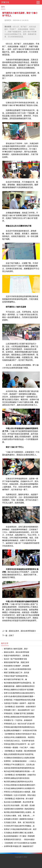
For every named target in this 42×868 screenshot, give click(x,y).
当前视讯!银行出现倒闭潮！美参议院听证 (19, 809)
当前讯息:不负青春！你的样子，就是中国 (19, 703)
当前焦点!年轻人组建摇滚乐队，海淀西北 (19, 737)
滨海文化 (5, 2)
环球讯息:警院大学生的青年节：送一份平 (19, 744)
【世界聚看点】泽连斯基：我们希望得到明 (20, 751)
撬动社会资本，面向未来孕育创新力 (22, 631)
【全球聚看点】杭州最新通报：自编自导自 (20, 775)
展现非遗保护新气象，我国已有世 (17, 662)
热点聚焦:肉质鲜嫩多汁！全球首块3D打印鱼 (20, 730)
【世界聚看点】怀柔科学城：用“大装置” (19, 799)
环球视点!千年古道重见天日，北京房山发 (19, 765)
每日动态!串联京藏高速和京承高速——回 (19, 771)
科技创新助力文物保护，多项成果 (17, 666)
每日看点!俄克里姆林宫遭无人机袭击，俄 (19, 812)
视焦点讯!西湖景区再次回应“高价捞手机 (19, 754)
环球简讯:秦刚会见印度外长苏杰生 (17, 778)
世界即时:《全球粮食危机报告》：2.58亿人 (20, 761)
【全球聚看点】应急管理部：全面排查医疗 (20, 707)
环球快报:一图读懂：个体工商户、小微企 (19, 747)
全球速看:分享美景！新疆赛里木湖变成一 (19, 819)
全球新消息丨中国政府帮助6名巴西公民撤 (19, 700)
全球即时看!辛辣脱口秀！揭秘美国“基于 (19, 846)
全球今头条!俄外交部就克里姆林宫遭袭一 (19, 696)
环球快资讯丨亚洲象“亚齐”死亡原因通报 (19, 713)
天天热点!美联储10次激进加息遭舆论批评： (20, 785)
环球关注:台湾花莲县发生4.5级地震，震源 (20, 792)
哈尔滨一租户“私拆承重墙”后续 (15, 659)
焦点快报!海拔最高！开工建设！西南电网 (19, 836)
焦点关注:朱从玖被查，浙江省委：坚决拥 (19, 805)
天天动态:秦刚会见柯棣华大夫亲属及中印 (19, 788)
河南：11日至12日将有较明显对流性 (18, 669)
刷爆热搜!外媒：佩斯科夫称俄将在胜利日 (19, 686)
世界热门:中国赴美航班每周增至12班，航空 (20, 829)
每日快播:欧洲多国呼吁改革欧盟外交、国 (19, 683)
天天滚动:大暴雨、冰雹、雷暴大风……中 (19, 816)
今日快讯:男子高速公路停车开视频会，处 (19, 826)
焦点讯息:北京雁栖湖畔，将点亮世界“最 (19, 802)
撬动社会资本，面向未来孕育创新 (17, 652)
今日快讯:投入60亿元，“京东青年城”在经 (19, 741)
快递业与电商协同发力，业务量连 (17, 656)
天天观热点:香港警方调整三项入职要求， (19, 833)
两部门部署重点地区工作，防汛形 (17, 673)
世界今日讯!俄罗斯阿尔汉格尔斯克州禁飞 (19, 693)
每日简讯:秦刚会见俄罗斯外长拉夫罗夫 (18, 782)
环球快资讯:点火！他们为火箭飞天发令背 (19, 724)
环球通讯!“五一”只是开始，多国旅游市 (18, 720)
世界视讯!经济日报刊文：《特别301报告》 (20, 839)
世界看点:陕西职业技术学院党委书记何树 (19, 717)
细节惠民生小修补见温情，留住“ (16, 649)
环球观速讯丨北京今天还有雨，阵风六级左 (20, 795)
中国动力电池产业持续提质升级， (17, 676)
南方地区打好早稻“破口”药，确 (15, 679)
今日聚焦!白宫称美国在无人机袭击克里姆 (19, 758)
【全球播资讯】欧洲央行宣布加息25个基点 (20, 734)
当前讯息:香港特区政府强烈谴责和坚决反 (19, 768)
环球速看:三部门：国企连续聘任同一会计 (19, 710)
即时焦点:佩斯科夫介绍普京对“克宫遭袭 (19, 690)
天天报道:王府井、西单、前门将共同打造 (19, 822)
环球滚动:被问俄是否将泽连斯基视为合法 (19, 727)
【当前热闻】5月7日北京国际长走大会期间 (20, 843)
